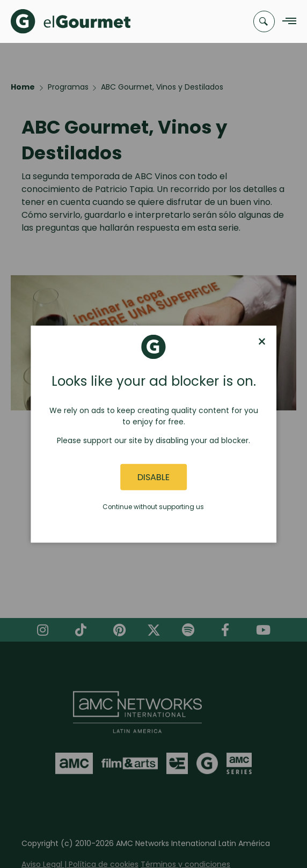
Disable (153, 477)
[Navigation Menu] (286, 22)
